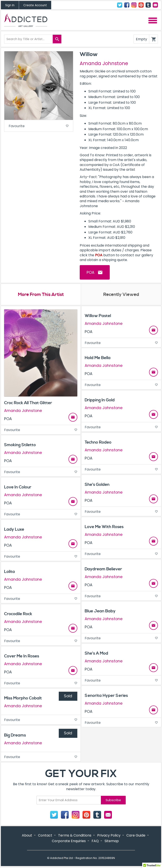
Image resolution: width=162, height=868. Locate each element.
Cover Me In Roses (22, 657)
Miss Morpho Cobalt (23, 699)
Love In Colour (18, 488)
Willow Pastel (98, 316)
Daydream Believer (103, 569)
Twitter (120, 5)
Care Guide (136, 836)
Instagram (134, 5)
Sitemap (112, 841)
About (27, 836)
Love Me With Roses (104, 527)
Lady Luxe (14, 530)
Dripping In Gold (100, 400)
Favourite (39, 126)
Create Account (35, 5)
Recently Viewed (121, 295)
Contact (155, 5)
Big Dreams (15, 736)
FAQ (95, 841)
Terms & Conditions (75, 836)
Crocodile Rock (18, 614)
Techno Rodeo (98, 443)
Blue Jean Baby (100, 612)
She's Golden (97, 485)
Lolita (10, 572)
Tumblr (148, 5)
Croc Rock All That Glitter (28, 403)
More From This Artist (41, 295)
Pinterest (141, 5)
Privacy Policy (109, 836)
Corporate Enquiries (69, 841)
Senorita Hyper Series (106, 696)
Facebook (127, 5)
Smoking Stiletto (20, 445)
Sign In (10, 5)
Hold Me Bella (98, 358)
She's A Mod (96, 654)
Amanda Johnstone (104, 63)
